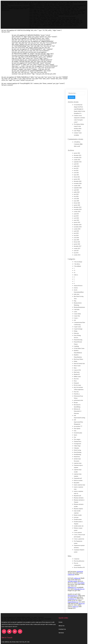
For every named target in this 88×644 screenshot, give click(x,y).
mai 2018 (76, 234)
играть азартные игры (79, 483)
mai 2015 (76, 251)
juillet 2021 (77, 165)
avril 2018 (76, 236)
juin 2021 (76, 167)
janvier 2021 (77, 178)
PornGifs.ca (77, 392)
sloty (75, 429)
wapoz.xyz (75, 605)
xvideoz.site (77, 577)
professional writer (78, 399)
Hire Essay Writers (78, 358)
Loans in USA (77, 369)
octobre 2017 (77, 247)
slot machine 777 (78, 425)
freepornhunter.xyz (73, 600)
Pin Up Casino (77, 384)
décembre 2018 (78, 223)
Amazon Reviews (78, 284)
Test (75, 436)
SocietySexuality (78, 431)
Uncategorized (77, 442)
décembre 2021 (78, 154)
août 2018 (76, 230)
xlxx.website (81, 581)
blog (75, 299)
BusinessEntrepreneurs (79, 306)
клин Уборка (77, 129)
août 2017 (76, 249)
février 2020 (77, 201)
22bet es (76, 273)
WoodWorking (77, 453)
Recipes (76, 401)
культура (76, 516)
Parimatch (76, 382)
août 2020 (76, 188)
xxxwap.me (80, 570)
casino (75, 310)
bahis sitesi (77, 293)
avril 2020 (76, 197)
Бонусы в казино (78, 479)
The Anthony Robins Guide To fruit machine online (79, 125)
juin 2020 (76, 193)
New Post (76, 377)
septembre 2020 (78, 186)
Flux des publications (79, 559)
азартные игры (78, 462)
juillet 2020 (77, 191)
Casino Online (77, 312)
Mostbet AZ (77, 373)
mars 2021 (76, 173)
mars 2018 (76, 238)
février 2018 (77, 240)
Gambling (76, 345)
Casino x (76, 317)
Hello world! (77, 145)
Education (76, 332)
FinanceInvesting (78, 338)
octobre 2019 (77, 210)
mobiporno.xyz (72, 586)
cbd (75, 319)
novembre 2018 (78, 225)
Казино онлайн (78, 514)
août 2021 (76, 162)
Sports (75, 433)
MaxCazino (77, 371)
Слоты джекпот (78, 531)
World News (77, 455)
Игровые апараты (78, 507)
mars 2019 (76, 219)
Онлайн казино (78, 518)
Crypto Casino (77, 325)
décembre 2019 (78, 206)
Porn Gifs (76, 390)
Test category (77, 438)
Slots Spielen (77, 427)
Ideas (75, 366)
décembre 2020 (78, 180)
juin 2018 (76, 232)
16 (75, 271)
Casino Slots (77, 314)
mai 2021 (76, 169)
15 (75, 269)
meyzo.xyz (82, 602)
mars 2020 (76, 199)
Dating (76, 330)
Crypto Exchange (78, 327)
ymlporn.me (71, 573)
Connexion (77, 557)
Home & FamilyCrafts (79, 362)
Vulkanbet (76, 447)
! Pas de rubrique (78, 260)
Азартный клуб (78, 477)
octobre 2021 (77, 158)
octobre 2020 (77, 184)
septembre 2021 (78, 160)
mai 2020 (76, 195)
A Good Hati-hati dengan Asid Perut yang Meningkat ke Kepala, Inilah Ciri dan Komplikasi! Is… (79, 108)
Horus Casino (77, 364)
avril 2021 (76, 171)
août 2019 (76, 212)
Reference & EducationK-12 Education (78, 410)
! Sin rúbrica (77, 262)
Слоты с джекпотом (79, 537)
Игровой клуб (77, 494)
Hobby (76, 360)
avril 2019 (76, 217)
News (75, 379)
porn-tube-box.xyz (79, 587)
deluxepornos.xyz (73, 594)
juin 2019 (76, 214)
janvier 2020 (77, 204)
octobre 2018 (77, 227)
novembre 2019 (78, 208)
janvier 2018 (77, 243)
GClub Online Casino (79, 347)
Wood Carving (77, 449)
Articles (76, 286)
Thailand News (78, 440)
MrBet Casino (77, 375)
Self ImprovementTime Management (78, 420)
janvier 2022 (77, 152)
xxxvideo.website (73, 580)
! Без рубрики (77, 265)
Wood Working (78, 451)
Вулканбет (77, 481)
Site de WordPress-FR (79, 566)
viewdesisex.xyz (72, 597)
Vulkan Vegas (77, 444)
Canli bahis (77, 308)
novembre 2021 (78, 156)
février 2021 (77, 175)
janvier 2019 (77, 221)
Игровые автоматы (79, 496)
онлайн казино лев (79, 524)
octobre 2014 (77, 253)
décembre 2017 (78, 245)
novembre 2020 (78, 182)
